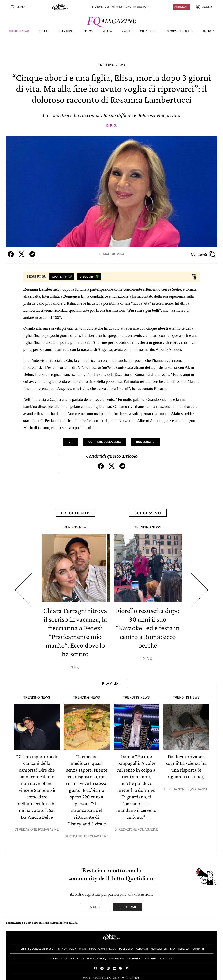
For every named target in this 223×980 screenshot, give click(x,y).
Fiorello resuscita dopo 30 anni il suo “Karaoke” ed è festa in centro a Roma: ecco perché (148, 627)
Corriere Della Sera (105, 442)
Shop (128, 7)
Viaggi (126, 31)
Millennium (117, 7)
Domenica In (145, 442)
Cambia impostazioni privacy (98, 947)
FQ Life (43, 31)
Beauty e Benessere (180, 31)
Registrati (128, 905)
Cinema (88, 31)
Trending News (19, 31)
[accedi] (204, 7)
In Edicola (97, 7)
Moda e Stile (148, 31)
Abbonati (181, 7)
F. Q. (114, 125)
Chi (71, 442)
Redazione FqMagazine (39, 828)
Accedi (95, 905)
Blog (107, 7)
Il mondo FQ (141, 7)
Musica (107, 31)
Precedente (75, 513)
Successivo (148, 513)
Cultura (209, 31)
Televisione (66, 31)
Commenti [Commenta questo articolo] (203, 254)
